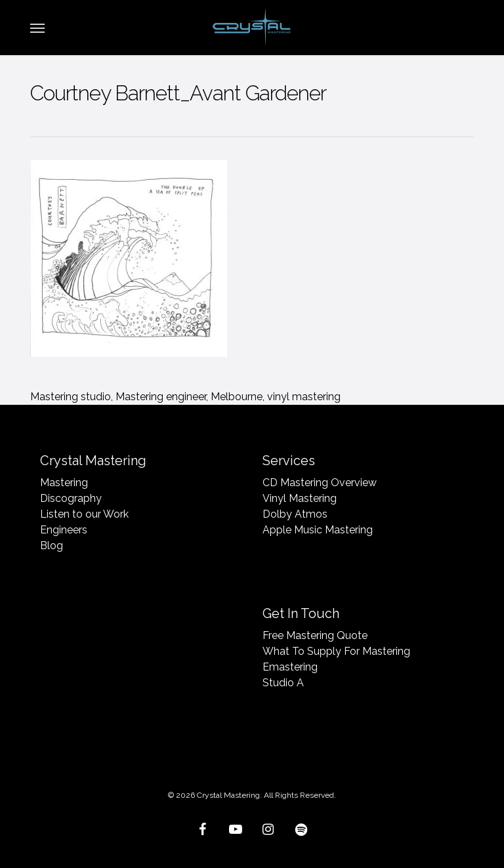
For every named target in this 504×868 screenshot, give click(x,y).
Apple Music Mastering (318, 530)
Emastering (290, 667)
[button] (37, 28)
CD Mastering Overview (320, 483)
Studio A (283, 683)
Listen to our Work (84, 514)
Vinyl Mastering (300, 498)
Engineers (64, 530)
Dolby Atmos (295, 514)
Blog (52, 546)
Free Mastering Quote (315, 635)
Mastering (64, 483)
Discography (71, 498)
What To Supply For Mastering (336, 651)
